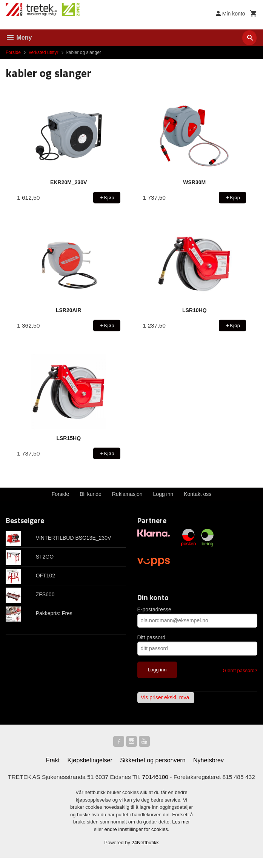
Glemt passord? (240, 670)
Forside (13, 52)
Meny (19, 38)
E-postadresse (154, 609)
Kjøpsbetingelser (90, 761)
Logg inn (163, 494)
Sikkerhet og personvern (153, 761)
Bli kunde (91, 494)
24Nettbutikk (145, 853)
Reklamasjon (127, 494)
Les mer (181, 832)
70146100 (162, 778)
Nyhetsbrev (208, 761)
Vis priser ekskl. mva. (166, 698)
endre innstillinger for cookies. (137, 840)
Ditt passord (151, 637)
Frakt (53, 761)
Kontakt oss (198, 494)
